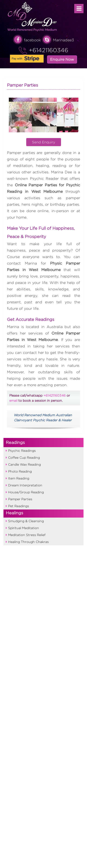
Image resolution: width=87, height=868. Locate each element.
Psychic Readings (22, 451)
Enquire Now (62, 59)
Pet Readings (19, 506)
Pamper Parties (20, 499)
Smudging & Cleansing (26, 521)
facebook (27, 40)
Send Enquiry (44, 142)
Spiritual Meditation (24, 528)
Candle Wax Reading (24, 464)
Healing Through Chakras (28, 542)
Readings (15, 442)
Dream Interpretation (25, 485)
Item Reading (19, 478)
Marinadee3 (58, 40)
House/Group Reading (26, 492)
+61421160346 (48, 50)
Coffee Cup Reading (24, 457)
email (13, 400)
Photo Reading (20, 471)
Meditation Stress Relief (27, 535)
